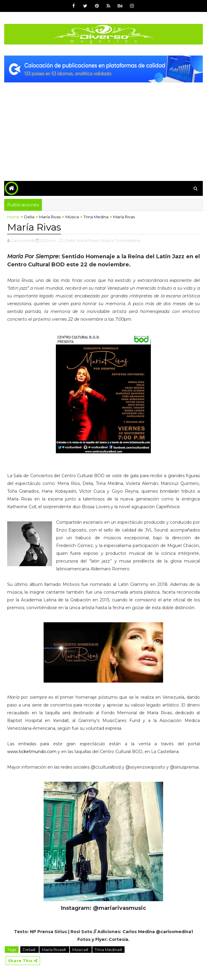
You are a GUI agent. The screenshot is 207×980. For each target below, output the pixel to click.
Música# (81, 950)
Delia (29, 217)
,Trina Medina (127, 240)
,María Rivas (87, 240)
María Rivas (50, 217)
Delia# (30, 950)
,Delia (69, 240)
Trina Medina (96, 217)
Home (13, 217)
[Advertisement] (103, 127)
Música (72, 217)
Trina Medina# (108, 950)
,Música (106, 240)
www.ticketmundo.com (32, 752)
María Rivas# (54, 950)
